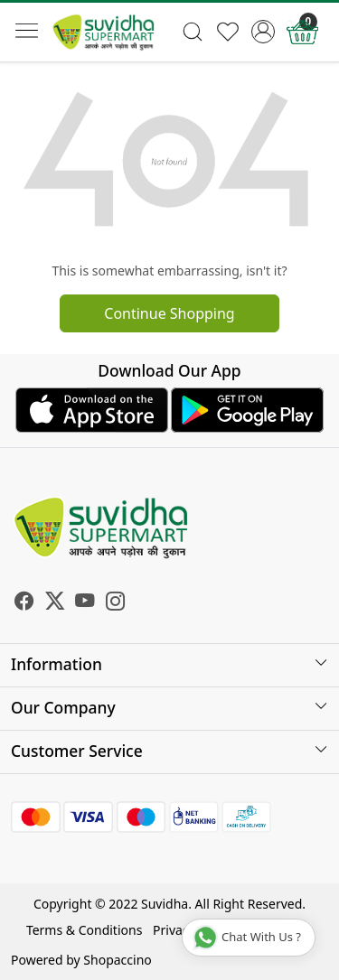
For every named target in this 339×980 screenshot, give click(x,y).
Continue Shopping (169, 313)
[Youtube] (85, 604)
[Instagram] (116, 604)
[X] (55, 604)
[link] (193, 32)
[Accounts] (263, 32)
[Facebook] (24, 604)
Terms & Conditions (85, 930)
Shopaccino (117, 960)
